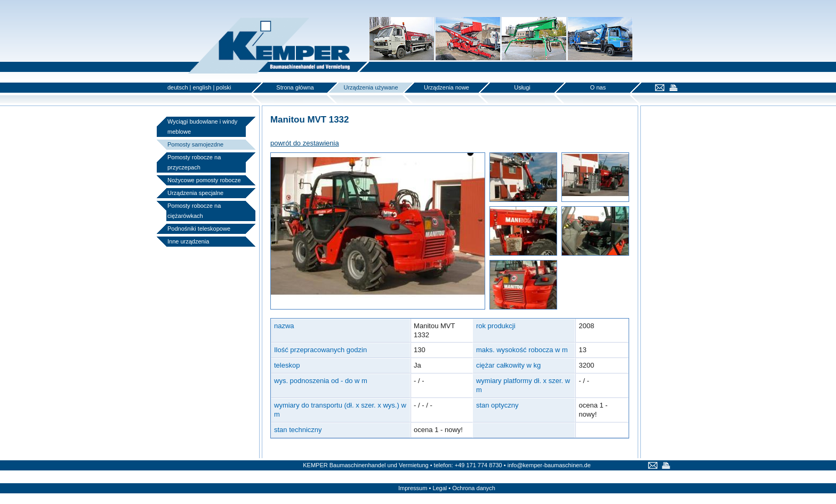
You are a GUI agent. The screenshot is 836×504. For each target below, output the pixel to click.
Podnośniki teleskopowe (199, 229)
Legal (440, 488)
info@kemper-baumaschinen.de (549, 465)
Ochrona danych (474, 488)
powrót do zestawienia (305, 143)
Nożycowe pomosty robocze (204, 180)
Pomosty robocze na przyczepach (194, 162)
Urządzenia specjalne (195, 193)
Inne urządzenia (188, 241)
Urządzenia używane (371, 87)
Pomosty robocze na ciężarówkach (194, 211)
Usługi (522, 87)
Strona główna (295, 87)
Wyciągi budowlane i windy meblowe (202, 127)
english (202, 87)
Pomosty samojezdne (195, 144)
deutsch (178, 87)
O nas (598, 87)
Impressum (413, 488)
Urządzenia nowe (447, 87)
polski (223, 87)
